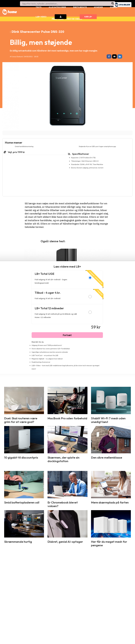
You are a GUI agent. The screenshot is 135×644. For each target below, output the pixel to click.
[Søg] (113, 4)
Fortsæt (67, 336)
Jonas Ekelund (17, 57)
